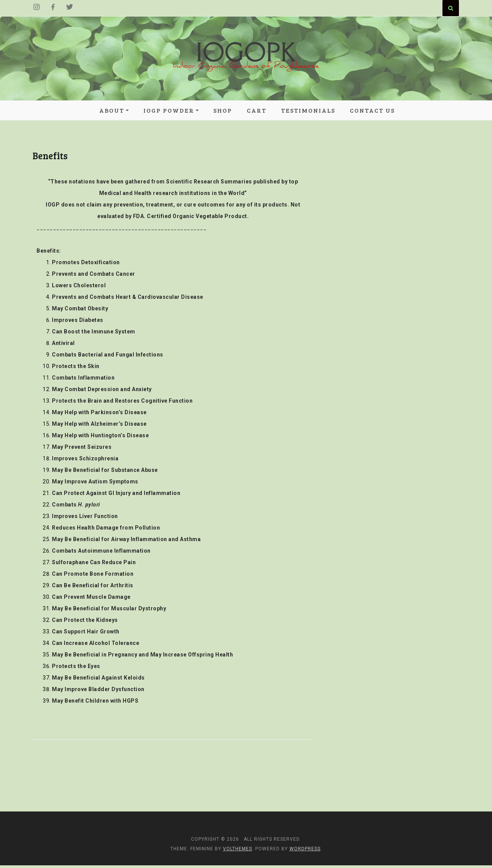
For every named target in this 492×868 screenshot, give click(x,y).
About (112, 111)
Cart (257, 111)
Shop (223, 111)
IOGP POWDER (169, 111)
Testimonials (308, 111)
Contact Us (372, 111)
